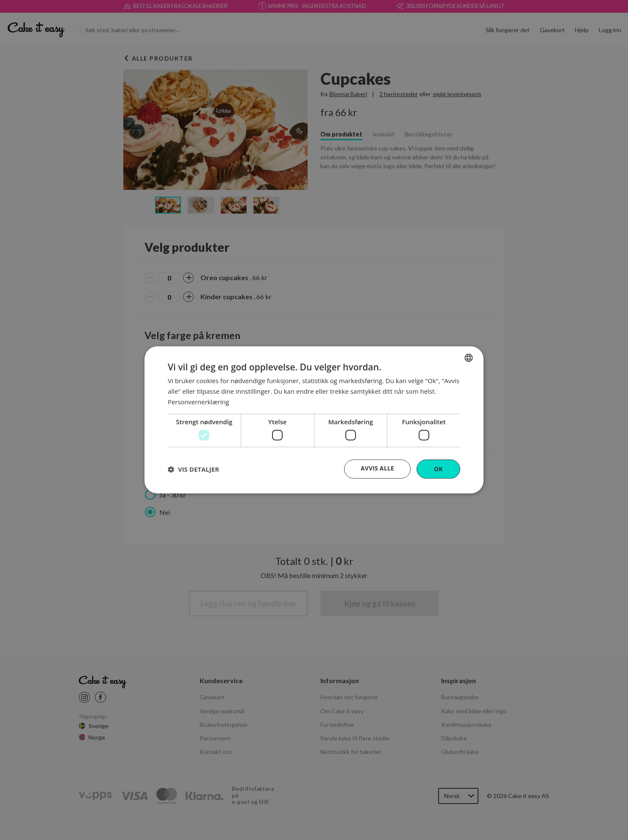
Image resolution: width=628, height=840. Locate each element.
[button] (193, 469)
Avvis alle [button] (377, 469)
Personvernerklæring (199, 401)
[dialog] (314, 420)
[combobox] (469, 358)
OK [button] (438, 469)
